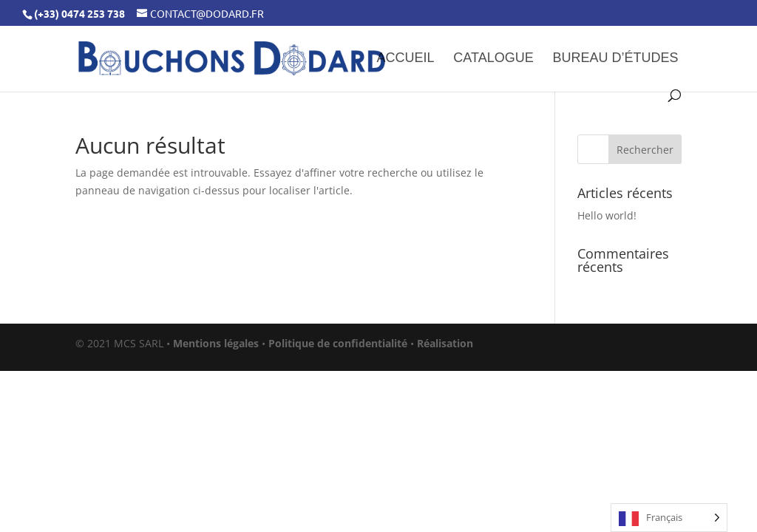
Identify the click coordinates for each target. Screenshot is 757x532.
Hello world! (607, 215)
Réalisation (445, 343)
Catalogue (493, 59)
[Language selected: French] (669, 518)
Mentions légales (216, 343)
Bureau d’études (616, 59)
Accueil (405, 59)
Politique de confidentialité (338, 343)
